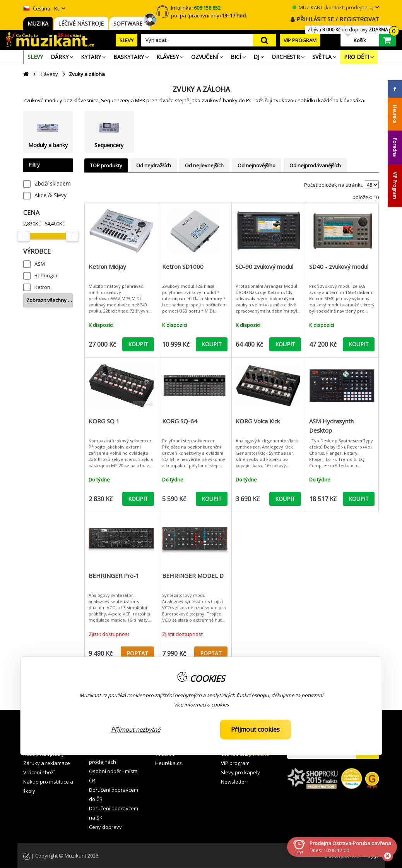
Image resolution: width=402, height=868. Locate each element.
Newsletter (234, 782)
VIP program (235, 763)
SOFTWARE (129, 23)
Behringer (46, 275)
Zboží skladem (53, 183)
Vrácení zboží (39, 772)
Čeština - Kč (41, 9)
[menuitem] (35, 57)
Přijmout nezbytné (136, 729)
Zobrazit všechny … (49, 300)
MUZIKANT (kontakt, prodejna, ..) (333, 7)
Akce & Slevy (50, 195)
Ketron (42, 287)
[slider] (24, 236)
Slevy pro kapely (240, 772)
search (265, 40)
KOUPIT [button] (138, 344)
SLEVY (127, 40)
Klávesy (49, 74)
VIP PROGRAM (300, 40)
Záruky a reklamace (47, 763)
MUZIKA (38, 23)
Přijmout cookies (255, 729)
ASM (40, 264)
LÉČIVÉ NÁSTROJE (81, 23)
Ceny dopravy (105, 827)
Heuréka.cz (168, 763)
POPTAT (137, 653)
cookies (220, 705)
